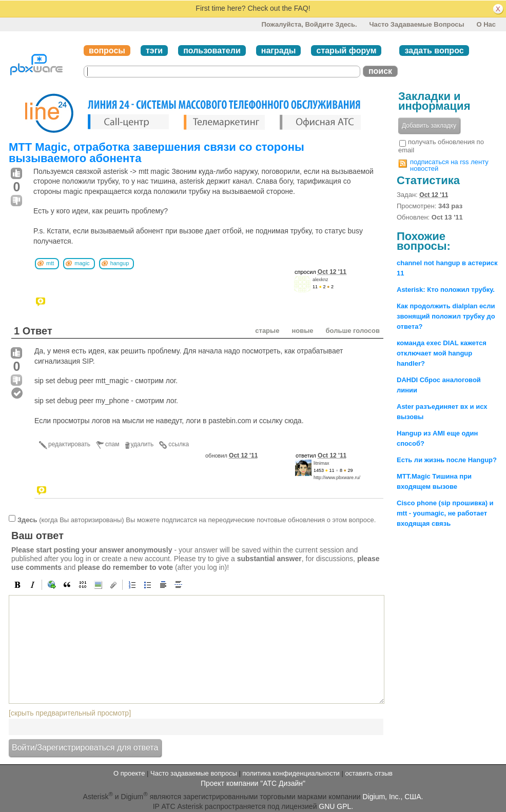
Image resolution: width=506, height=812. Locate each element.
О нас (486, 24)
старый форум (346, 51)
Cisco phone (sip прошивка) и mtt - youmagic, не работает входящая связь (445, 513)
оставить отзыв (369, 773)
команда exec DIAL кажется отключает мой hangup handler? (442, 353)
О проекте (129, 773)
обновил (231, 455)
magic (82, 263)
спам (112, 444)
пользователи (212, 51)
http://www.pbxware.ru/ (337, 478)
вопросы (107, 51)
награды (279, 51)
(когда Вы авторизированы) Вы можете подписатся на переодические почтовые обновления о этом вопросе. (197, 520)
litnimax (322, 463)
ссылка (179, 444)
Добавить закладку (429, 126)
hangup (120, 263)
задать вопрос (434, 51)
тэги (154, 51)
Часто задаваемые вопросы (416, 24)
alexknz (320, 280)
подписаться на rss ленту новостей (449, 165)
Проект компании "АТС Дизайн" (253, 783)
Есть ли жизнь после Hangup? (447, 460)
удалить (142, 444)
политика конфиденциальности (291, 773)
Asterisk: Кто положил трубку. (446, 290)
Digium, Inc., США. (393, 797)
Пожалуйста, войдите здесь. (309, 24)
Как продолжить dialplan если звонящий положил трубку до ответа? (446, 316)
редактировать (69, 444)
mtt (50, 263)
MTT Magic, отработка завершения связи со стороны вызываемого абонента (157, 153)
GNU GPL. (336, 806)
